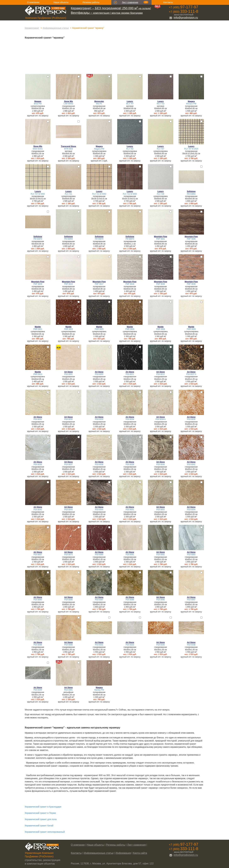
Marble (38, 327)
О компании (33, 2)
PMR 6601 (38, 329)
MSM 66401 (38, 149)
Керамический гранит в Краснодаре (43, 807)
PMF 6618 (130, 284)
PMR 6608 (161, 329)
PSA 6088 (130, 600)
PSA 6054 (191, 510)
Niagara (38, 101)
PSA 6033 (99, 419)
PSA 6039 (130, 464)
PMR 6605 (99, 329)
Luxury (130, 101)
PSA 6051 (130, 510)
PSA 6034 (130, 419)
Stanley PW (99, 690)
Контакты (168, 2)
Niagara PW (99, 149)
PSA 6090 (161, 600)
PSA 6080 (99, 555)
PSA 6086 (69, 600)
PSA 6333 (130, 645)
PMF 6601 (161, 239)
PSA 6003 (99, 374)
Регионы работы (91, 2)
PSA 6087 (99, 600)
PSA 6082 (161, 555)
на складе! (111, 8)
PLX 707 (161, 149)
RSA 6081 (68, 690)
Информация (123, 853)
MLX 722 (161, 104)
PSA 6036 (38, 464)
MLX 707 (130, 104)
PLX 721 (68, 194)
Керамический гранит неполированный (45, 832)
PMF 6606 (191, 239)
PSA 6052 (161, 510)
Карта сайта (140, 853)
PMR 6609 (191, 329)
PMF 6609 (38, 284)
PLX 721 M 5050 (99, 194)
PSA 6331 (99, 645)
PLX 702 (130, 149)
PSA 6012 (161, 374)
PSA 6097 (191, 600)
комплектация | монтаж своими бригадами (107, 13)
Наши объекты (61, 2)
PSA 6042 (38, 510)
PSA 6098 (38, 645)
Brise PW (38, 104)
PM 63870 (38, 239)
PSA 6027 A (191, 374)
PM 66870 (99, 239)
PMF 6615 (69, 284)
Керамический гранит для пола (41, 819)
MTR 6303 (68, 149)
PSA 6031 (38, 419)
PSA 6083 (191, 555)
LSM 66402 (69, 104)
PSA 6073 (69, 555)
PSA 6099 (69, 645)
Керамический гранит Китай (39, 826)
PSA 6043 (69, 510)
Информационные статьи (56, 28)
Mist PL (99, 104)
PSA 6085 (38, 600)
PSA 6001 (69, 374)
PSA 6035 (191, 419)
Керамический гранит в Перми (40, 813)
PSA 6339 (38, 690)
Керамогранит (32, 28)
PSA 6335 (161, 645)
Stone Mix (68, 101)
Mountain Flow (160, 237)
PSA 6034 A (160, 419)
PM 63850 (191, 194)
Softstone (191, 191)
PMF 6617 (99, 284)
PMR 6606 (130, 329)
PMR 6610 (38, 374)
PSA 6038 (99, 464)
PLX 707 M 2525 (191, 149)
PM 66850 (68, 239)
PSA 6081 (130, 555)
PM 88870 (130, 239)
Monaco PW (191, 104)
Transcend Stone (68, 146)
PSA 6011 (130, 374)
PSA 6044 (99, 510)
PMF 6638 (191, 284)
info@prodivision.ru (184, 18)
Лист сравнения (130, 2)
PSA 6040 (161, 464)
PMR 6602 (68, 329)
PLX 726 (161, 194)
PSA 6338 (191, 645)
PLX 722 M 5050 (130, 194)
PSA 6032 (69, 419)
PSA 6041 (191, 464)
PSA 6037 (69, 464)
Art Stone (68, 372)
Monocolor (99, 101)
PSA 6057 (38, 555)
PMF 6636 (161, 284)
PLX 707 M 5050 (38, 194)
